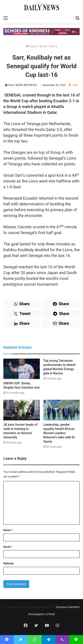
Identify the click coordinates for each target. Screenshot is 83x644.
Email (8, 547)
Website (9, 563)
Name (8, 530)
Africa (53, 46)
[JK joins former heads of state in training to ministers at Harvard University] (22, 410)
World (43, 46)
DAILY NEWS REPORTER (22, 85)
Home (31, 46)
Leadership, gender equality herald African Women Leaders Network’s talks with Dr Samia (59, 433)
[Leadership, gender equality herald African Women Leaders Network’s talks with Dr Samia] (62, 410)
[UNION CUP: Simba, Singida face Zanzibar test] (22, 369)
